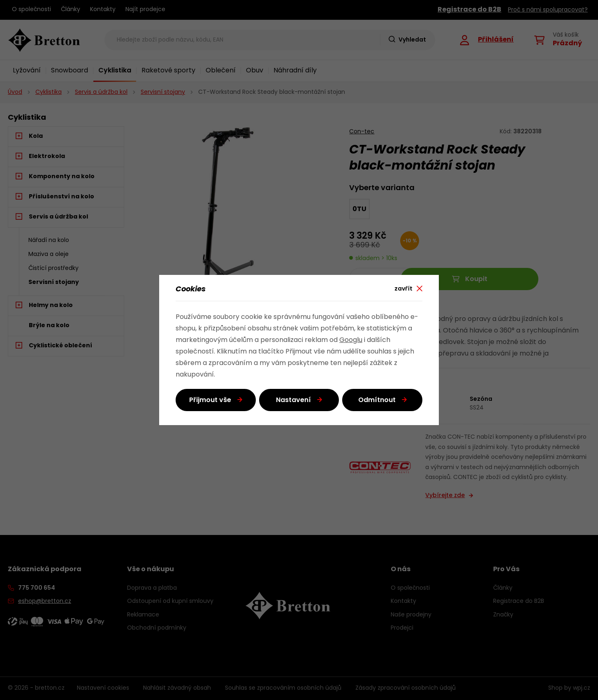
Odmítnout (377, 400)
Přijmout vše (210, 400)
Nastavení (293, 400)
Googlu (351, 340)
